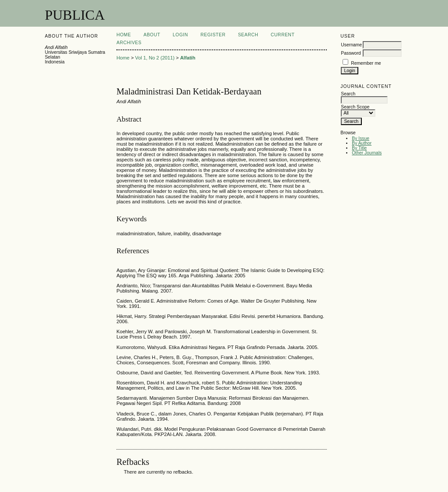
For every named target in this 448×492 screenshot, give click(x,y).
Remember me (366, 63)
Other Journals (367, 153)
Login (180, 35)
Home (124, 35)
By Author (362, 143)
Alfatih (188, 58)
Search (248, 35)
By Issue (360, 138)
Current (283, 35)
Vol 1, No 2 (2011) (155, 58)
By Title (359, 148)
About (152, 35)
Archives (129, 43)
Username (351, 45)
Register (213, 35)
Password (351, 53)
